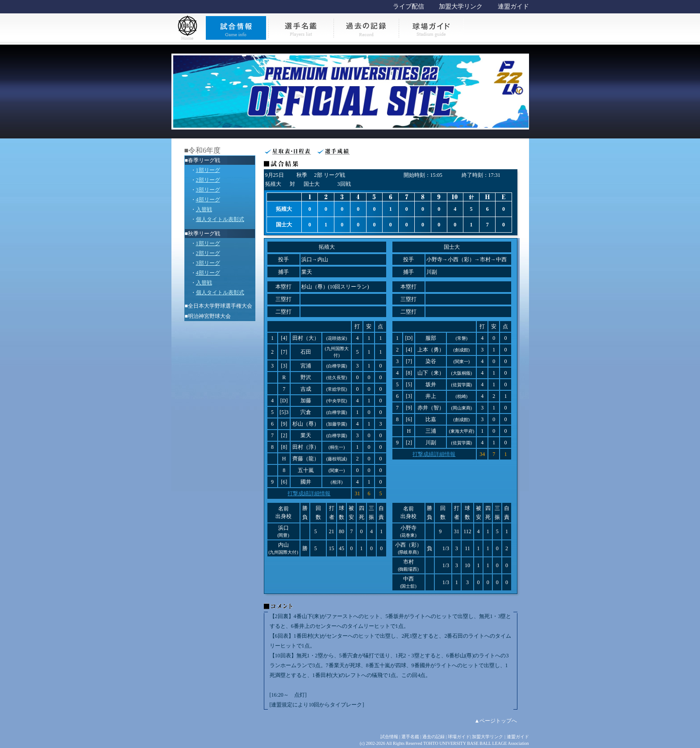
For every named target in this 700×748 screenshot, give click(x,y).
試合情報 (389, 737)
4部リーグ (208, 200)
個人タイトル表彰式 (220, 219)
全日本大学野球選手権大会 (220, 306)
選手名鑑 (410, 737)
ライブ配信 (408, 6)
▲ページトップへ (496, 721)
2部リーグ (208, 180)
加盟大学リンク (461, 6)
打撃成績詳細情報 (309, 493)
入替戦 (204, 209)
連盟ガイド (513, 6)
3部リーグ (208, 190)
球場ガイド (459, 737)
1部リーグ (208, 170)
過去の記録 (433, 737)
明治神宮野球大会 (209, 316)
